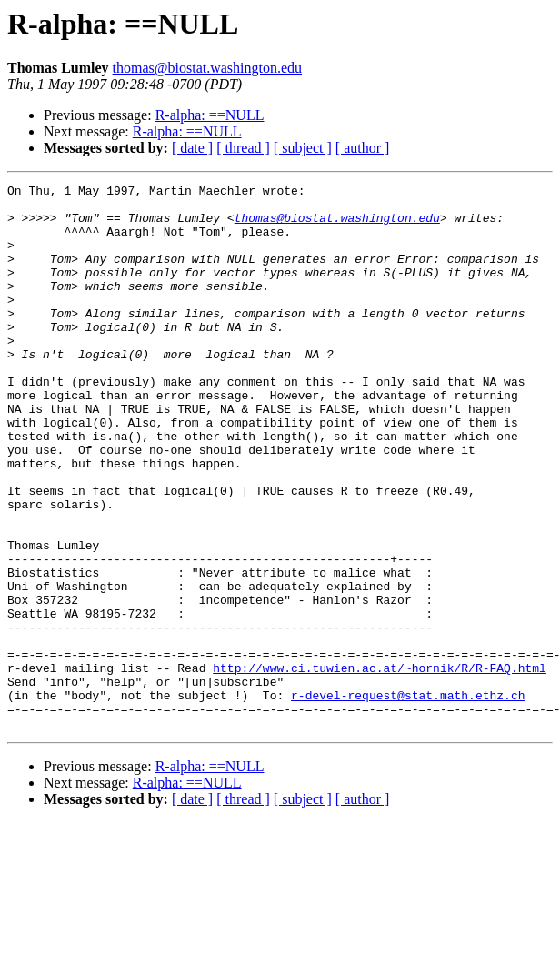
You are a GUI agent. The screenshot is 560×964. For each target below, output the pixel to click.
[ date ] (192, 148)
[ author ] (363, 148)
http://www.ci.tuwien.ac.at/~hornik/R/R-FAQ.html (380, 766)
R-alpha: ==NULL (210, 115)
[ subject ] (303, 148)
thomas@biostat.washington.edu (208, 68)
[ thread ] (243, 148)
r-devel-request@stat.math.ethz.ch (408, 798)
